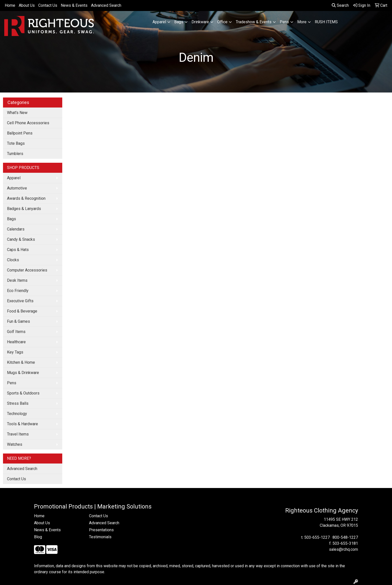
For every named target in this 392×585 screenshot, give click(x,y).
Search (340, 5)
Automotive (17, 188)
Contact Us (48, 5)
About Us (27, 5)
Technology (17, 414)
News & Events (74, 5)
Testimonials (100, 537)
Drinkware (200, 22)
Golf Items (16, 332)
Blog (38, 537)
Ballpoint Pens (20, 133)
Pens (284, 22)
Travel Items (18, 434)
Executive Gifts (20, 301)
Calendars (16, 229)
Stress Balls (18, 403)
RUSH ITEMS (326, 22)
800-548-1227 (345, 537)
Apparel (159, 22)
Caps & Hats (18, 250)
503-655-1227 (317, 537)
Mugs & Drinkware (23, 373)
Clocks (13, 260)
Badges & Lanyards (24, 209)
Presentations (101, 530)
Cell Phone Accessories (28, 123)
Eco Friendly (18, 291)
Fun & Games (18, 321)
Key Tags (15, 352)
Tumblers (15, 154)
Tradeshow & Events (254, 22)
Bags (179, 22)
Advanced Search (106, 5)
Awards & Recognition (26, 198)
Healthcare (16, 342)
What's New (17, 113)
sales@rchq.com (343, 549)
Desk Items (17, 280)
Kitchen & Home (21, 362)
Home (10, 5)
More (302, 22)
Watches (15, 444)
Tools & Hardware (22, 424)
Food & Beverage (22, 311)
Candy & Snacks (21, 239)
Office (222, 22)
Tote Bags (16, 143)
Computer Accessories (27, 270)
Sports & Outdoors (23, 393)
